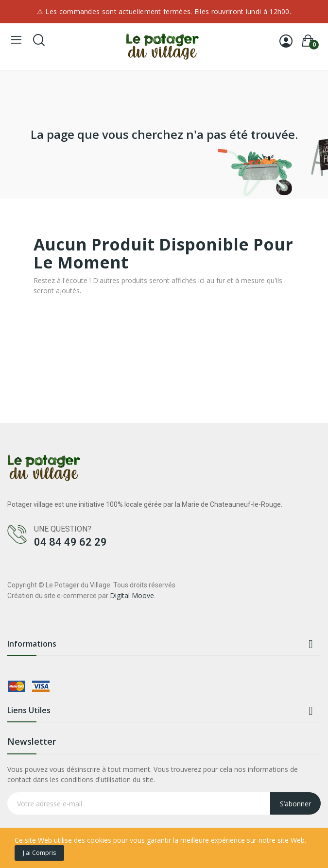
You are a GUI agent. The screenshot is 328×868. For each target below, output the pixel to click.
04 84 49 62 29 (70, 542)
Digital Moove (132, 595)
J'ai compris (39, 853)
